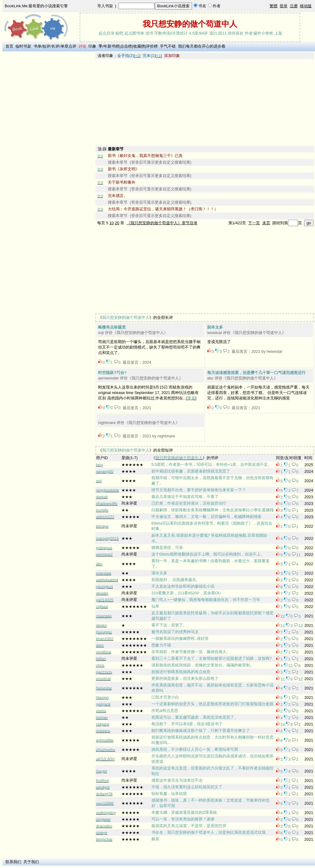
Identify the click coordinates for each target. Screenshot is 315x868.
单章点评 (68, 46)
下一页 (254, 223)
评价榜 (152, 46)
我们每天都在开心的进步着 (202, 46)
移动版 (306, 6)
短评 (46, 46)
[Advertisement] (49, 143)
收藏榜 (139, 46)
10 (111, 223)
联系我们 (13, 862)
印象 (92, 46)
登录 (283, 6)
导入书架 (105, 6)
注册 (294, 6)
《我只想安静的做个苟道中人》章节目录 (162, 223)
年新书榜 (111, 46)
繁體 (274, 6)
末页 (266, 223)
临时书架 (23, 46)
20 (117, 223)
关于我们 (31, 862)
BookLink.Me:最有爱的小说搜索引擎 (36, 6)
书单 (38, 46)
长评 (55, 46)
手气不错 (168, 46)
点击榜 (126, 46)
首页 (9, 46)
